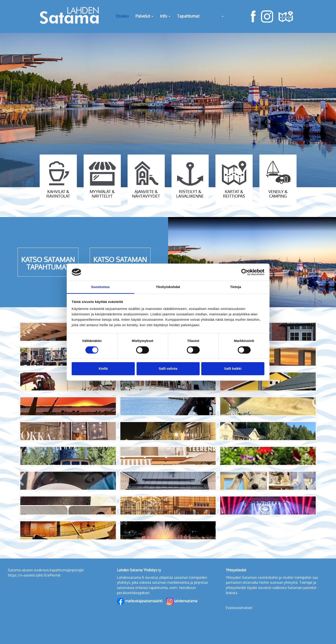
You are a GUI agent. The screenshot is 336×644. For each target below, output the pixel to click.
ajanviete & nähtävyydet (146, 194)
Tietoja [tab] (236, 287)
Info (165, 16)
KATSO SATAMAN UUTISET (120, 263)
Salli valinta (168, 369)
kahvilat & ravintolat (58, 194)
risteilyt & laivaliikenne (190, 194)
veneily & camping (278, 194)
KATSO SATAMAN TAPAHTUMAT (48, 263)
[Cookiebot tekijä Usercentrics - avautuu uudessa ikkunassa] (245, 272)
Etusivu (122, 16)
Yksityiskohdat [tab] (168, 287)
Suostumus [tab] (100, 287)
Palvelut (144, 16)
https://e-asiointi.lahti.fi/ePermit (34, 575)
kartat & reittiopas (234, 194)
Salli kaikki (233, 369)
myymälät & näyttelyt (102, 194)
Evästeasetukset (239, 608)
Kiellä (103, 369)
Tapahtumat (188, 16)
